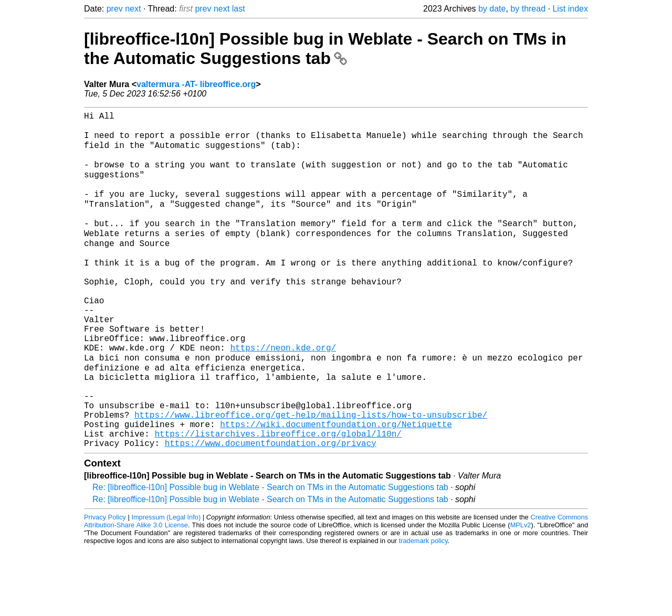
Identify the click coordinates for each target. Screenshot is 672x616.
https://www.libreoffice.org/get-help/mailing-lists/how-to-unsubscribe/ (311, 475)
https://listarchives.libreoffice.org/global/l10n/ (278, 498)
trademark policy (423, 608)
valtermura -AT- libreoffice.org (196, 84)
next (133, 9)
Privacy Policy (105, 584)
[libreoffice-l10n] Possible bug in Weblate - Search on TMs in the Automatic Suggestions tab (325, 49)
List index (570, 9)
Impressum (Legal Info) (166, 584)
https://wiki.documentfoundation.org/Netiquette (336, 487)
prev (115, 9)
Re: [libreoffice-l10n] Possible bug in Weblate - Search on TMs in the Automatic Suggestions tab (270, 554)
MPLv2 (521, 592)
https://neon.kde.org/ (283, 395)
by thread (528, 9)
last (239, 9)
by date (492, 9)
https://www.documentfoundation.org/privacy (271, 510)
